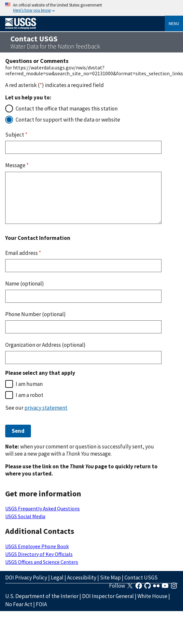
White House (152, 596)
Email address (23, 253)
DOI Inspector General (108, 596)
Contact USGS (141, 578)
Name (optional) (25, 284)
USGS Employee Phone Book (37, 546)
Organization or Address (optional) (45, 345)
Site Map (110, 578)
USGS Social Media (25, 516)
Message (17, 165)
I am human (29, 384)
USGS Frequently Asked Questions (42, 508)
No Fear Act (19, 604)
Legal (57, 578)
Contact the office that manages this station (67, 109)
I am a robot (29, 395)
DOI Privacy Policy (26, 578)
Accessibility (82, 578)
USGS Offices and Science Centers (42, 562)
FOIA (41, 604)
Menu (174, 23)
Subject (16, 135)
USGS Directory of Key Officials (39, 554)
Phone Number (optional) (35, 314)
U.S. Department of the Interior (42, 596)
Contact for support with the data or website (68, 120)
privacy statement (46, 408)
